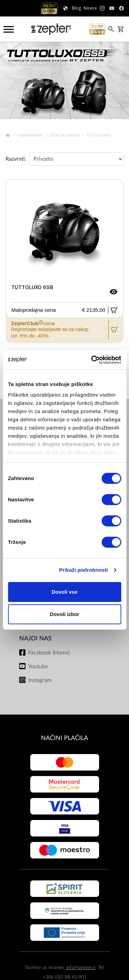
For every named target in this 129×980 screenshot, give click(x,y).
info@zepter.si (81, 967)
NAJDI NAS (35, 639)
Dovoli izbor (65, 614)
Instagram (40, 680)
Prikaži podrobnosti (84, 570)
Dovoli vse (64, 592)
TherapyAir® (30, 135)
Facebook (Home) (49, 653)
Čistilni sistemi (65, 135)
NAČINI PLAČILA (64, 738)
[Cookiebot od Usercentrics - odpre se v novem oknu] (92, 360)
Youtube (38, 666)
